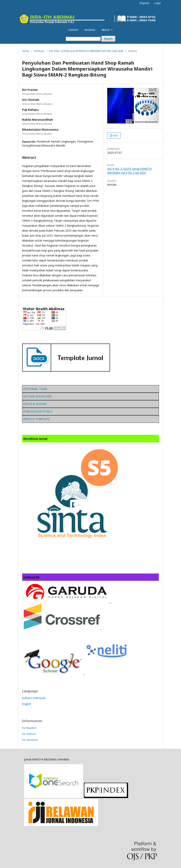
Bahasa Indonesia (34, 698)
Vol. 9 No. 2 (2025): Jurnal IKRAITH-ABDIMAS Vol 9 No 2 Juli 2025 (86, 51)
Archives (90, 30)
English (27, 704)
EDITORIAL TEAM (35, 389)
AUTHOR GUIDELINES (38, 396)
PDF (115, 136)
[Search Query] (83, 39)
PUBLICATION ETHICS (38, 411)
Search (108, 39)
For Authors (29, 734)
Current (73, 30)
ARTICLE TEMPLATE (36, 419)
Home (26, 51)
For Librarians (30, 740)
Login (158, 3)
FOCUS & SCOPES (35, 404)
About (106, 30)
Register (145, 3)
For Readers (29, 728)
